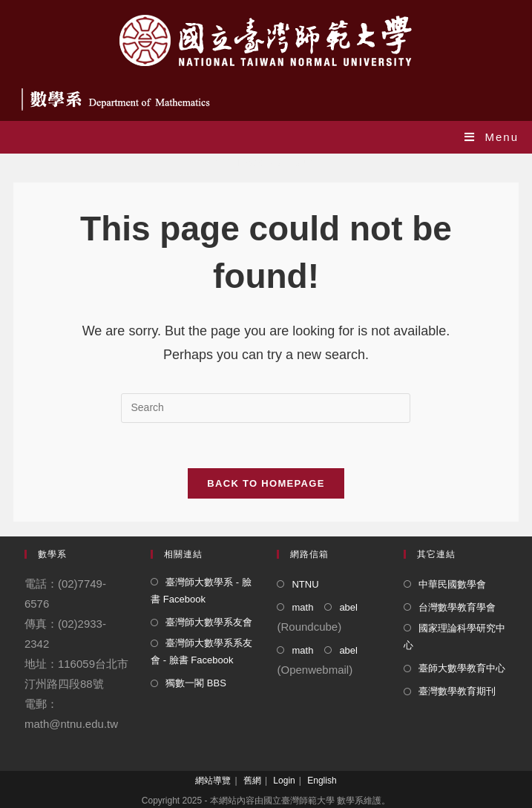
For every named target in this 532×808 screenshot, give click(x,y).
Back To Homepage (266, 483)
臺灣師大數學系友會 (209, 622)
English (322, 781)
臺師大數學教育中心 (462, 668)
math (302, 607)
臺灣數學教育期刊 (457, 691)
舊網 (252, 781)
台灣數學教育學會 (457, 607)
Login (284, 781)
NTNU (305, 584)
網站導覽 (213, 781)
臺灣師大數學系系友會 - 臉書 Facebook (201, 651)
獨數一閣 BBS (196, 683)
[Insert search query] (266, 408)
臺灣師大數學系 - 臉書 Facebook (201, 591)
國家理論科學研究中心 (454, 637)
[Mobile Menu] (492, 137)
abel (348, 607)
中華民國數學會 (452, 584)
